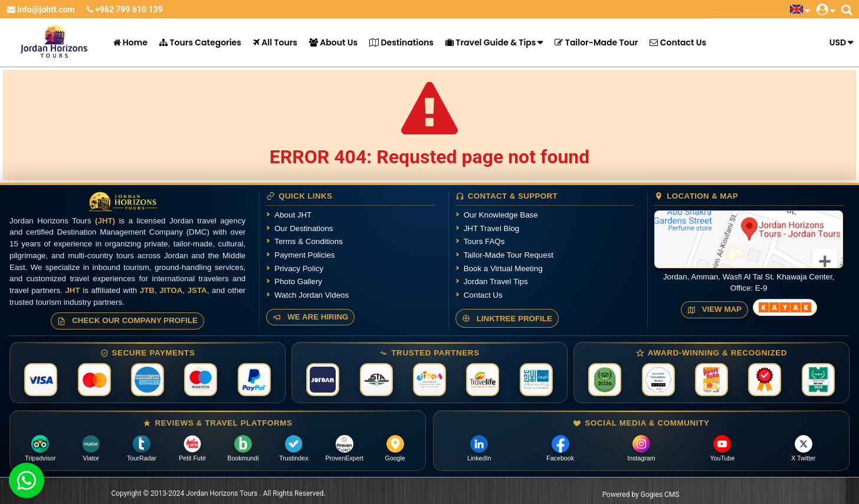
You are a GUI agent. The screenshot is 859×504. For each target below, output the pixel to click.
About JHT (293, 215)
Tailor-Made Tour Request (509, 255)
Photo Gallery (298, 281)
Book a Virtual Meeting (503, 269)
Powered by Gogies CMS (641, 495)
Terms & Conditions (309, 241)
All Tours (275, 42)
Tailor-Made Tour (596, 42)
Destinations (401, 42)
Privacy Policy (299, 269)
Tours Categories (200, 42)
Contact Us (678, 42)
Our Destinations (304, 228)
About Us (333, 42)
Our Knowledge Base (501, 215)
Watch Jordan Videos (312, 295)
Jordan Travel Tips (496, 281)
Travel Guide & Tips (491, 42)
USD (838, 42)
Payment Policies (304, 255)
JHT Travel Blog (492, 228)
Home (131, 42)
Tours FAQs (484, 241)
